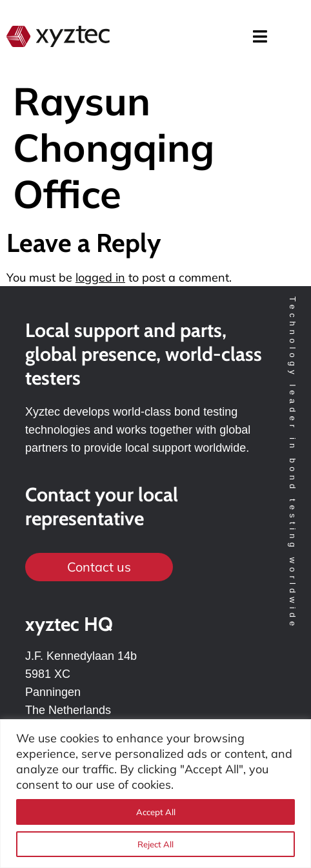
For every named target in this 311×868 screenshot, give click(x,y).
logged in (100, 277)
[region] (155, 794)
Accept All (156, 812)
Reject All (155, 844)
